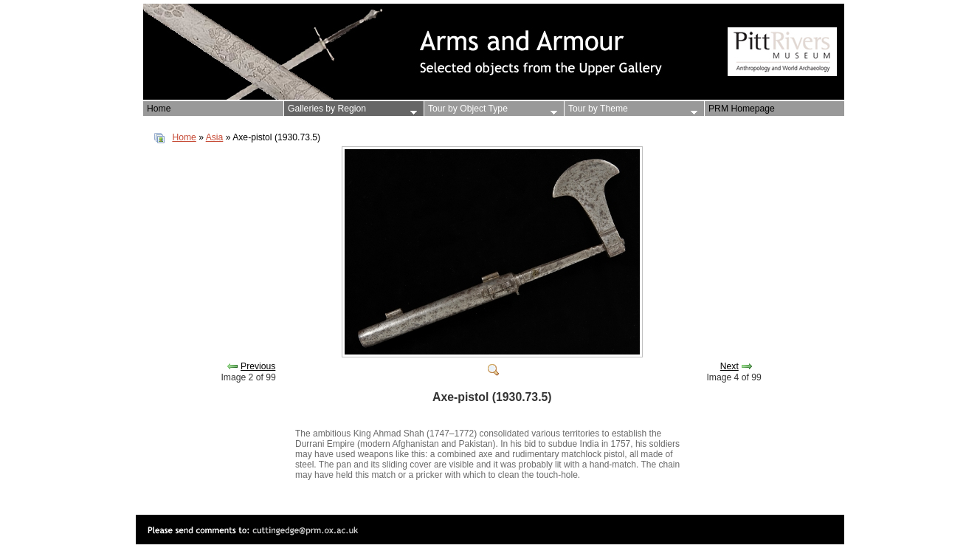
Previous (258, 366)
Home (184, 137)
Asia (215, 137)
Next (729, 366)
